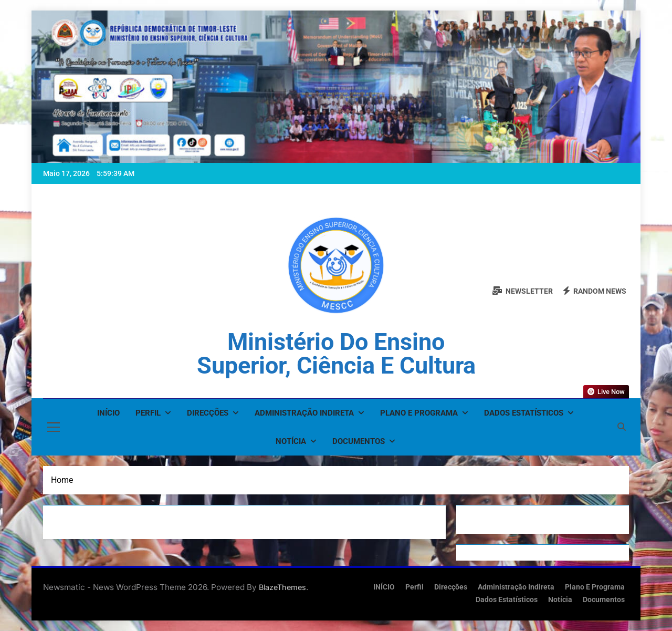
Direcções (208, 413)
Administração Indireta (304, 413)
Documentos (359, 441)
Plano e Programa (419, 413)
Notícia (291, 441)
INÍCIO (108, 413)
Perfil (148, 413)
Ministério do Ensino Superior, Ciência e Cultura (336, 354)
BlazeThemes (282, 587)
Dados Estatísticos (524, 413)
